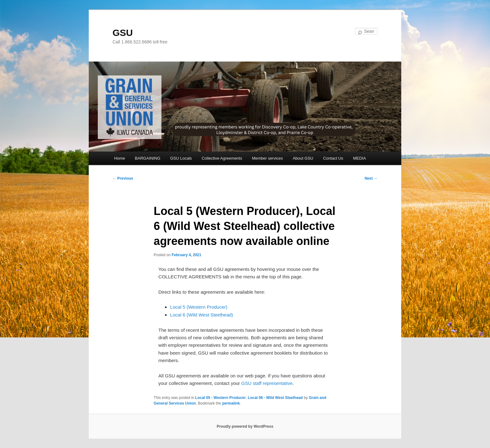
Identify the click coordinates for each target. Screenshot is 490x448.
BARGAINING (147, 158)
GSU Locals (181, 158)
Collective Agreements (222, 158)
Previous (123, 178)
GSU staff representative (267, 383)
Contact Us (333, 158)
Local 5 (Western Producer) (199, 307)
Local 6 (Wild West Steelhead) (201, 315)
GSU (123, 33)
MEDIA (360, 158)
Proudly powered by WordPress (245, 426)
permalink (231, 403)
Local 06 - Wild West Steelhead (275, 398)
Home (120, 158)
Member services (267, 158)
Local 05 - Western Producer (221, 398)
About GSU (303, 158)
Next (371, 178)
